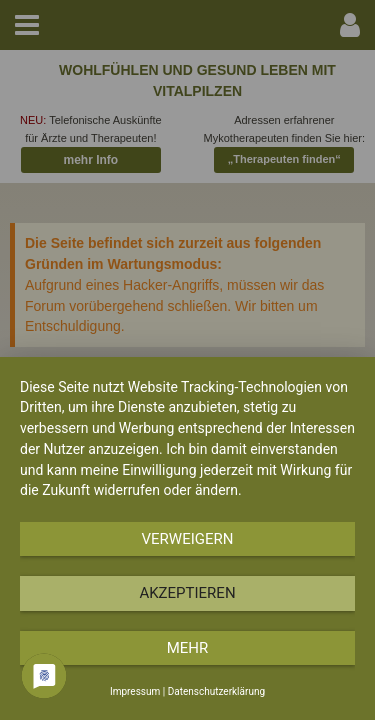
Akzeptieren (187, 593)
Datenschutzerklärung (216, 691)
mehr (188, 648)
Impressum (135, 691)
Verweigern (188, 539)
